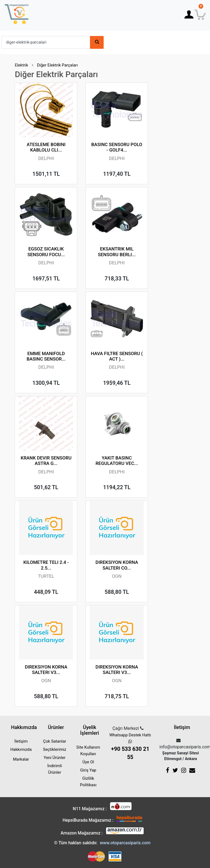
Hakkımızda (21, 749)
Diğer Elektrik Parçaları (57, 65)
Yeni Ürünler (55, 758)
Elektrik (21, 65)
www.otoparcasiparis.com (125, 843)
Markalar (21, 759)
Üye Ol (88, 762)
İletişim (21, 741)
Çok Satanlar (55, 741)
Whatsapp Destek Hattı (130, 747)
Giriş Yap (88, 770)
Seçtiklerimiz (55, 749)
